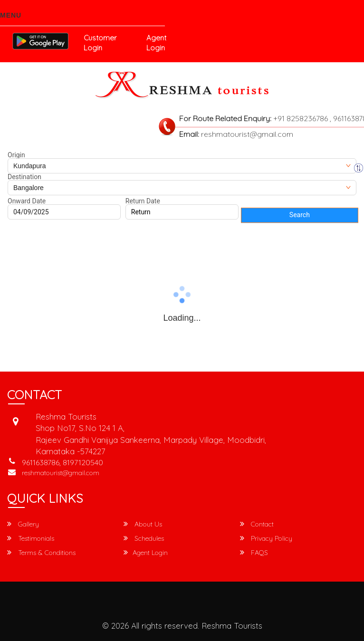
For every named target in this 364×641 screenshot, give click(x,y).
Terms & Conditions (41, 553)
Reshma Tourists (232, 626)
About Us (143, 524)
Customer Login (100, 43)
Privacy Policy (266, 538)
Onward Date (27, 201)
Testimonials (31, 538)
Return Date (143, 201)
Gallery (23, 524)
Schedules (144, 538)
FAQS (254, 553)
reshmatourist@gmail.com (61, 473)
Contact (257, 524)
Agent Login (156, 43)
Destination (24, 177)
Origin (16, 155)
